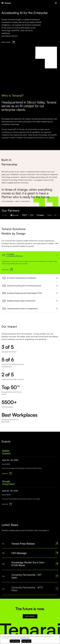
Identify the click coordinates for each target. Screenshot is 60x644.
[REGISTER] (7, 474)
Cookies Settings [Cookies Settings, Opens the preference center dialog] (15, 641)
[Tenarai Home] (6, 3)
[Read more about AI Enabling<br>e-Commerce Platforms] (7, 270)
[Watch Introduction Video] (8, 42)
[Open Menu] (56, 3)
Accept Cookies (26, 641)
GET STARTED (30, 618)
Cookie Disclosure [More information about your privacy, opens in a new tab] (25, 638)
